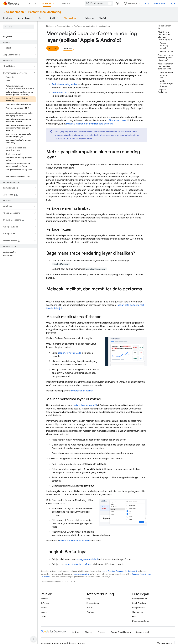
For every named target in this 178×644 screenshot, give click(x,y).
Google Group (139, 608)
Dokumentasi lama (141, 621)
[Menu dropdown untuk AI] (44, 18)
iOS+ (54, 48)
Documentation (14, 12)
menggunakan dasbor (82, 391)
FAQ (134, 616)
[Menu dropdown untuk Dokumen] (55, 3)
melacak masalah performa (79, 564)
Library (44, 612)
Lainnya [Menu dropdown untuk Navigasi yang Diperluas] (64, 3)
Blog (147, 3)
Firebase (50, 26)
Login (172, 3)
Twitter (89, 608)
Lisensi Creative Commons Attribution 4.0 (119, 571)
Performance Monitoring (45, 12)
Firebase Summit (94, 603)
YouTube (90, 612)
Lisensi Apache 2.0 (81, 574)
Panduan (45, 599)
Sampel (44, 608)
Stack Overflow (139, 603)
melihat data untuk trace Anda (75, 541)
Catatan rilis (137, 612)
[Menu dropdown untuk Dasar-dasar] (33, 18)
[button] (16, 48)
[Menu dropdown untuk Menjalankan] (79, 18)
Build (31, 3)
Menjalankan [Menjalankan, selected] (70, 18)
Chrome (88, 632)
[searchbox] (19, 27)
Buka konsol (159, 3)
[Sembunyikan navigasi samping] (34, 639)
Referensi (90, 18)
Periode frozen (59, 93)
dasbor (68, 353)
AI (40, 18)
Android (68, 48)
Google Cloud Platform (121, 632)
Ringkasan (8, 18)
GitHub (44, 616)
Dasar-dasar (24, 18)
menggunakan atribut (87, 559)
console (118, 120)
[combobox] (99, 3)
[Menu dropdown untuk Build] (37, 3)
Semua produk (143, 632)
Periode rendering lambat (65, 84)
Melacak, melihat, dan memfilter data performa (90, 124)
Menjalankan (104, 26)
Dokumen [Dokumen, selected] (47, 3)
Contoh (103, 18)
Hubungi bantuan (140, 599)
